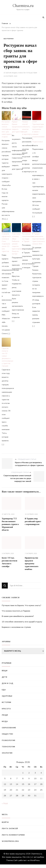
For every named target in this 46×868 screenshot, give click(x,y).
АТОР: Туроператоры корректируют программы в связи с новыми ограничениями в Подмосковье (37, 132)
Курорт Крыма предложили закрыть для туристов (16, 127)
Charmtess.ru (23, 6)
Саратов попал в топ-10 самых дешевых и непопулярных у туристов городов (6, 357)
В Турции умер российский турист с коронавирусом (33, 521)
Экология (7, 753)
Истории (6, 702)
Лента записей (10, 829)
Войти (5, 822)
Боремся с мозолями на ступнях (16, 627)
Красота (6, 709)
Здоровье (7, 696)
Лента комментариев (13, 835)
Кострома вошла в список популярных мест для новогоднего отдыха (6, 129)
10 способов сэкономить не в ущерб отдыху (22, 622)
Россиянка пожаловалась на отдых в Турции (27, 238)
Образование (9, 728)
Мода (5, 721)
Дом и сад (7, 683)
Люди (5, 715)
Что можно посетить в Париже (16, 611)
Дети (4, 677)
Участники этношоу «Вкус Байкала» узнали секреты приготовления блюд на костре (16, 244)
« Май (5, 803)
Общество (7, 734)
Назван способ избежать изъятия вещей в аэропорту (27, 128)
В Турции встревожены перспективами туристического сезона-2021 (37, 239)
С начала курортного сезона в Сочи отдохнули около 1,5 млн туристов (6, 243)
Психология (8, 740)
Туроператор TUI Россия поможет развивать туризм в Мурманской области (10, 524)
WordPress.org (10, 841)
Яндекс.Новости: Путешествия (24, 73)
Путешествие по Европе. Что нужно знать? (21, 605)
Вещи (5, 671)
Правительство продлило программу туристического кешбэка (32, 564)
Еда (4, 690)
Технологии (8, 747)
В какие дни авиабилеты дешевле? (18, 616)
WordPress (35, 860)
